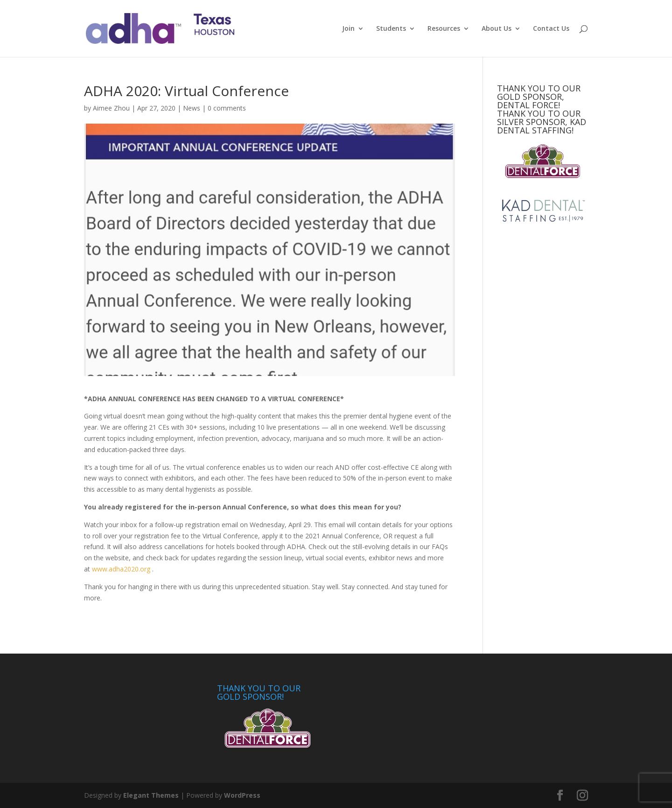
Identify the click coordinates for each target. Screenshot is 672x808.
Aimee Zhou (111, 108)
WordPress (242, 795)
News (192, 108)
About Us (497, 29)
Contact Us (551, 29)
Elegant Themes (151, 795)
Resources (444, 29)
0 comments (227, 108)
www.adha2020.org (121, 569)
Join (348, 29)
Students (391, 29)
